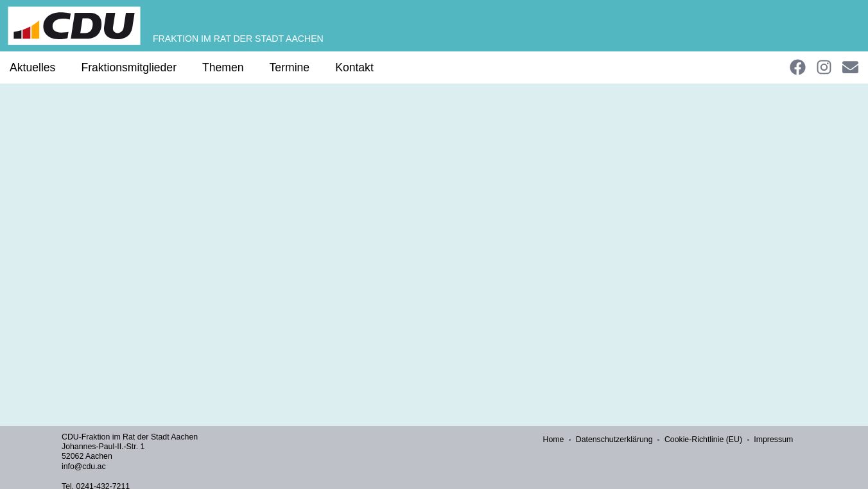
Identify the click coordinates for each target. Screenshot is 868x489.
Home (554, 440)
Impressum (774, 440)
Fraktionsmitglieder (129, 67)
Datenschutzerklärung (615, 440)
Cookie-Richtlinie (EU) (704, 440)
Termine (290, 67)
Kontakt (354, 67)
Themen (223, 67)
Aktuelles (32, 67)
